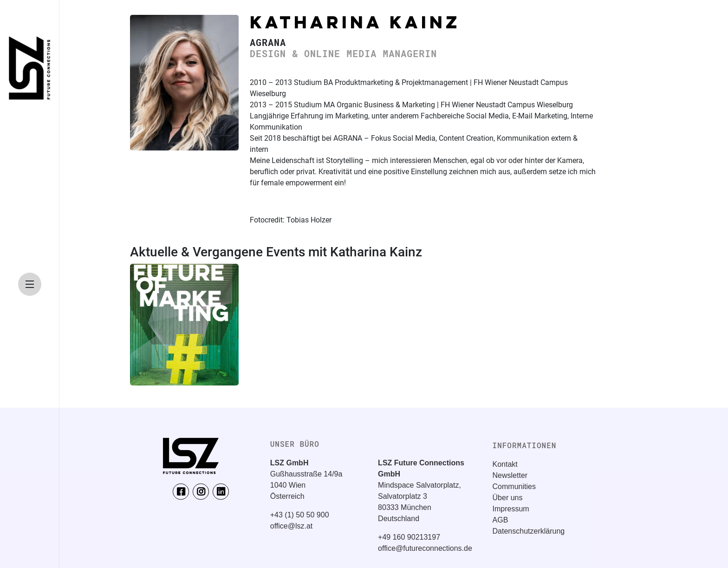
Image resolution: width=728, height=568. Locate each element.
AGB (500, 520)
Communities (514, 486)
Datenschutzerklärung (529, 531)
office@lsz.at (292, 526)
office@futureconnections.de (425, 548)
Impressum (511, 509)
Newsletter (510, 475)
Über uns (508, 498)
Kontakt (505, 464)
